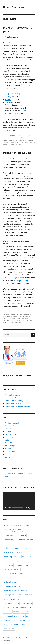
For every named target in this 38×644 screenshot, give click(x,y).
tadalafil (25, 612)
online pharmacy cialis (13, 586)
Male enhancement (14, 140)
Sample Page (10, 451)
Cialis (7, 97)
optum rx (6, 318)
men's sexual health (13, 142)
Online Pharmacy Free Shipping (18, 406)
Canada (8, 429)
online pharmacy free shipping (16, 591)
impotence (8, 565)
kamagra (28, 138)
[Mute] (29, 508)
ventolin (29, 320)
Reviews (8, 448)
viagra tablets (20, 625)
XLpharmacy (13, 269)
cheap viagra (9, 544)
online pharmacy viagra (13, 595)
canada (20, 314)
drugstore (10, 316)
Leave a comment (15, 144)
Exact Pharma (11, 434)
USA (7, 454)
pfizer (6, 599)
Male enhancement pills (15, 395)
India (7, 440)
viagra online (25, 620)
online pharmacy (24, 316)
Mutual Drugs (10, 443)
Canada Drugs (27, 314)
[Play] (6, 508)
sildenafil (7, 612)
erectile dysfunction (12, 557)
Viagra (8, 457)
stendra (32, 142)
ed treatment (9, 552)
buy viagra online (11, 535)
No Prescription (11, 446)
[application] (19, 501)
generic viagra (22, 561)
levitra (5, 140)
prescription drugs (23, 318)
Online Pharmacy (14, 7)
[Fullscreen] (32, 508)
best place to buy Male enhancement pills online (14, 530)
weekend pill (9, 629)
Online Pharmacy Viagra (15, 401)
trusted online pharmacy (14, 616)
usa (24, 320)
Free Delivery (10, 437)
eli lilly (20, 552)
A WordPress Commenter (15, 474)
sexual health (25, 142)
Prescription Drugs (17, 153)
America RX (10, 426)
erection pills (27, 557)
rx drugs (20, 320)
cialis (22, 138)
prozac (14, 320)
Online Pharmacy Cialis (14, 403)
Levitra (8, 102)
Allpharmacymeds (12, 423)
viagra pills (8, 625)
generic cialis (9, 561)
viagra (5, 144)
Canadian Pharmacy (26, 540)
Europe (8, 431)
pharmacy (13, 318)
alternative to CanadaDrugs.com (17, 525)
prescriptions (7, 320)
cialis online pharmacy (13, 548)
